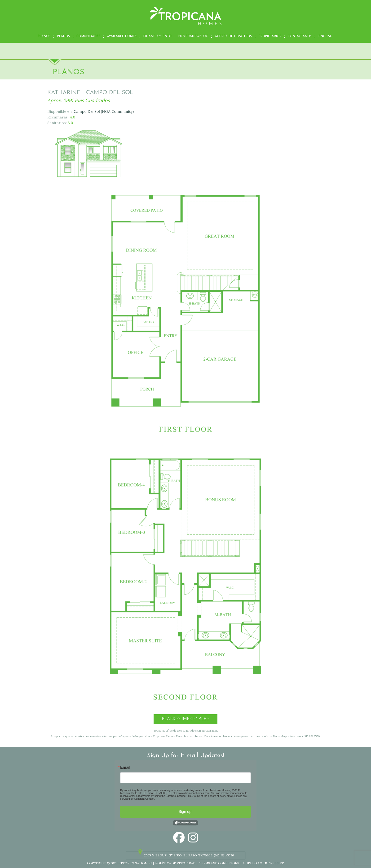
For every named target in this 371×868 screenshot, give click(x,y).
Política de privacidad (175, 863)
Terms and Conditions (219, 863)
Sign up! (186, 812)
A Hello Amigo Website (263, 863)
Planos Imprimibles (185, 719)
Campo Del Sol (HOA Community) (104, 111)
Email (125, 768)
